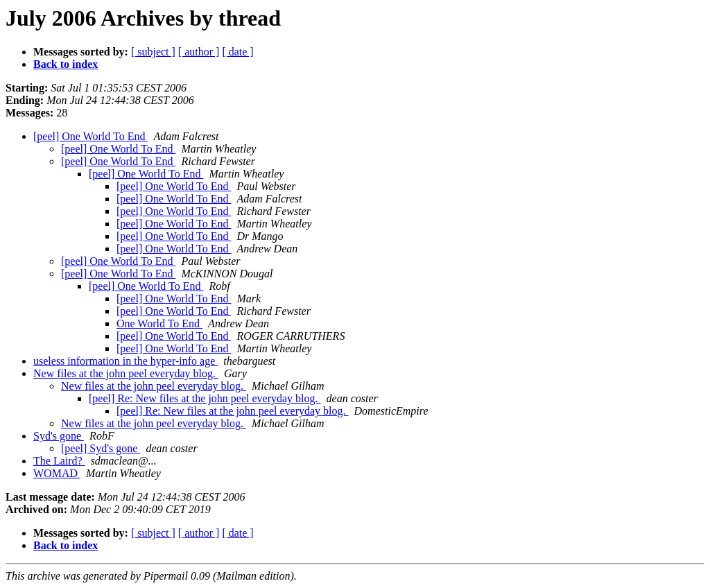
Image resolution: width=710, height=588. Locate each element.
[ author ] (199, 52)
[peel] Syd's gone (101, 448)
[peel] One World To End (90, 136)
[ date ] (237, 52)
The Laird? (59, 461)
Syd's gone (59, 436)
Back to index (66, 64)
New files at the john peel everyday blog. (126, 373)
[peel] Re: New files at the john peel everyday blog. (205, 398)
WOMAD (57, 473)
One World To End (159, 323)
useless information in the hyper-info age (125, 361)
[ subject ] (153, 52)
